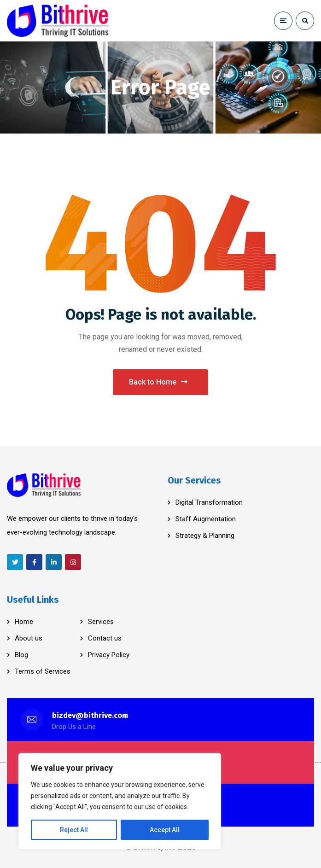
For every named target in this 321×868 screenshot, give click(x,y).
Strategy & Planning (205, 536)
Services (101, 622)
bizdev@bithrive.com (90, 715)
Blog (21, 655)
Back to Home (158, 382)
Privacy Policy (109, 655)
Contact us (105, 638)
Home (24, 622)
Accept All (165, 830)
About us (29, 638)
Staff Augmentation (206, 519)
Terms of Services (43, 671)
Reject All (74, 830)
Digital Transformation (209, 502)
